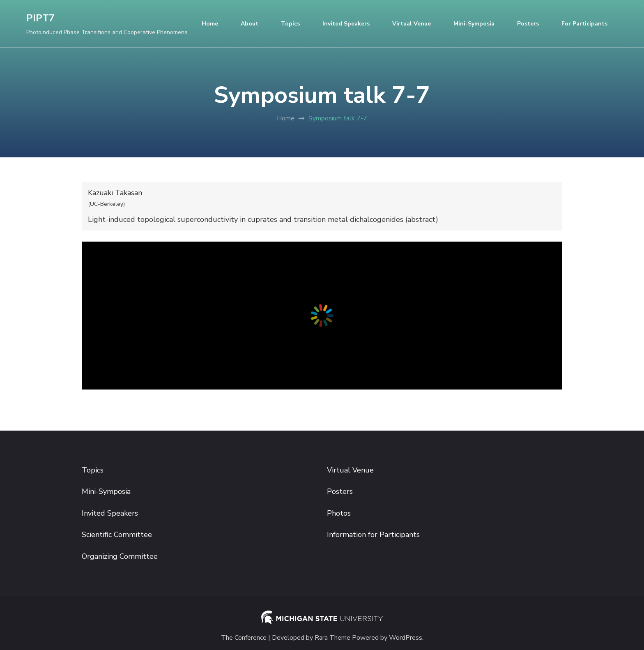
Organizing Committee (120, 556)
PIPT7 (40, 18)
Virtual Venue (412, 24)
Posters (528, 24)
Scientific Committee (117, 535)
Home (210, 24)
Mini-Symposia (474, 24)
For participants (584, 24)
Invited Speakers (346, 24)
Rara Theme (332, 638)
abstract (422, 219)
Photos (339, 513)
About (250, 24)
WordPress (406, 638)
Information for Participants (373, 535)
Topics (290, 24)
